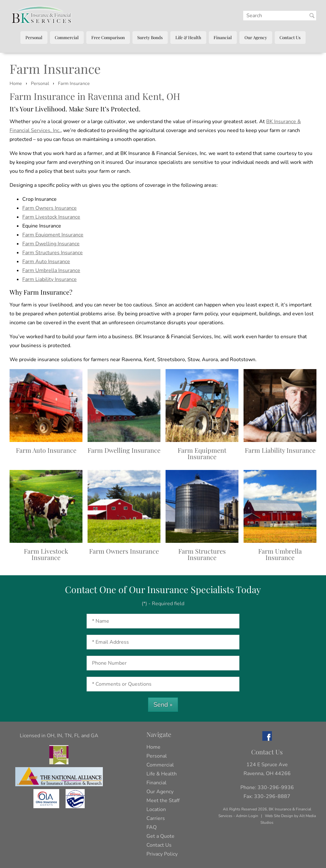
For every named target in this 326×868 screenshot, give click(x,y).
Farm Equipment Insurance (53, 235)
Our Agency (256, 37)
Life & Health (188, 37)
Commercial (67, 37)
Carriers (156, 818)
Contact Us (290, 37)
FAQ (152, 827)
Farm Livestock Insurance (51, 217)
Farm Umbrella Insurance (51, 270)
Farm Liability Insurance (50, 279)
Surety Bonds (150, 37)
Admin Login (247, 816)
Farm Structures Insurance (53, 253)
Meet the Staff (163, 801)
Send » (163, 705)
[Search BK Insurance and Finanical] (312, 16)
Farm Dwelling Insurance (51, 244)
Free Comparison (108, 37)
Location (156, 809)
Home (16, 83)
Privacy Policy (162, 854)
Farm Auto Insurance (46, 262)
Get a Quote (160, 836)
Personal (34, 37)
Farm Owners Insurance (50, 208)
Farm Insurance (74, 83)
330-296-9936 (276, 787)
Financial (223, 37)
